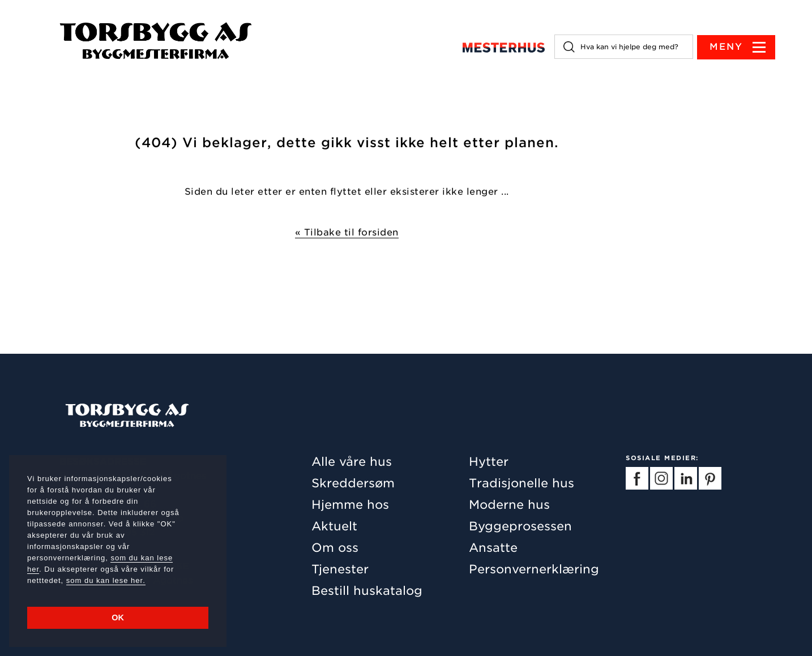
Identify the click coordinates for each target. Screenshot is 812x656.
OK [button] (118, 618)
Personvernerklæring (534, 569)
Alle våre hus (352, 462)
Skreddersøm (353, 483)
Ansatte (493, 548)
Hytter (489, 462)
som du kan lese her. (106, 580)
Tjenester (340, 569)
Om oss (335, 548)
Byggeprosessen (520, 526)
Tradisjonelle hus (522, 483)
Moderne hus (509, 505)
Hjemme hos (350, 505)
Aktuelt (334, 526)
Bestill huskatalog (367, 591)
